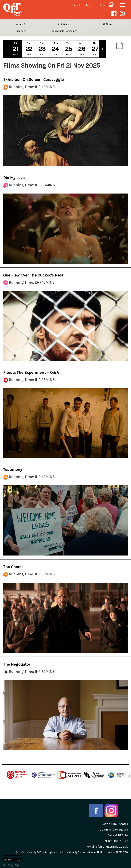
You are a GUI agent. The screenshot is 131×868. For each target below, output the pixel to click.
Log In (89, 5)
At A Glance (65, 24)
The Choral (13, 567)
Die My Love (14, 178)
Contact (76, 5)
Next (102, 49)
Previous (7, 49)
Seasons (21, 31)
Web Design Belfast (12, 865)
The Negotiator (17, 664)
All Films (107, 24)
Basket (107, 5)
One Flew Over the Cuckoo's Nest (33, 275)
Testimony (13, 470)
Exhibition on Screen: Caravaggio (33, 80)
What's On (21, 24)
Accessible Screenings (64, 31)
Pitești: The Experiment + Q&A (31, 373)
